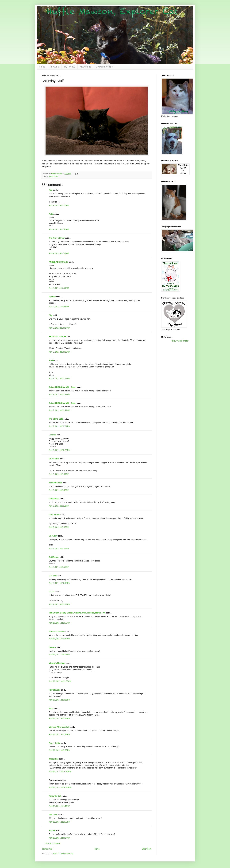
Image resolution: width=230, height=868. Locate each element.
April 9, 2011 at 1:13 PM (59, 506)
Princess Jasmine (57, 632)
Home (42, 67)
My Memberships (104, 67)
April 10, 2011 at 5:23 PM (59, 718)
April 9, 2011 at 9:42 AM (59, 307)
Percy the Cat (55, 796)
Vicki (51, 709)
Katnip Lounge (55, 483)
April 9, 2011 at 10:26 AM (59, 352)
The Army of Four (57, 238)
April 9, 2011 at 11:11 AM (59, 378)
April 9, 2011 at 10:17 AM (59, 328)
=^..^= (52, 592)
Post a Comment (53, 843)
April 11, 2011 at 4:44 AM (59, 806)
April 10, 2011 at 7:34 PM (59, 734)
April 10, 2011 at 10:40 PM (60, 788)
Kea (50, 190)
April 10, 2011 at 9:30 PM (59, 750)
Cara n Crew (54, 515)
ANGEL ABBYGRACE (58, 262)
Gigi (51, 315)
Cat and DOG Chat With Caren (62, 387)
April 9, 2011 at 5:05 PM (59, 549)
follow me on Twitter (180, 341)
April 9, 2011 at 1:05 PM (59, 474)
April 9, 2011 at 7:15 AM (59, 205)
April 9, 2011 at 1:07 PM (59, 490)
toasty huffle (54, 176)
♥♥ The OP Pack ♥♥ (57, 337)
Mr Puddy (53, 536)
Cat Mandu (54, 557)
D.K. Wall (53, 576)
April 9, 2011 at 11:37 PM (59, 604)
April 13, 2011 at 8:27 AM (59, 838)
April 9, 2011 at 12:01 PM (59, 426)
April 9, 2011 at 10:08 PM (59, 583)
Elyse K (52, 831)
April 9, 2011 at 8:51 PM (59, 567)
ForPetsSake (55, 690)
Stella (51, 361)
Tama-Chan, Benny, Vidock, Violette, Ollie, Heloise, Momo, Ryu (77, 613)
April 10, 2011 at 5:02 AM (59, 655)
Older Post (146, 849)
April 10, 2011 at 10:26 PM (60, 772)
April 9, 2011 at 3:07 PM (59, 527)
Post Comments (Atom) (63, 854)
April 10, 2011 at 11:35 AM (60, 681)
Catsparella (54, 499)
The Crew (53, 815)
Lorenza (52, 435)
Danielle (52, 647)
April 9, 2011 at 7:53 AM (59, 253)
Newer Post (47, 849)
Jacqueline (54, 759)
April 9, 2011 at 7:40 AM (59, 229)
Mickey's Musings (57, 663)
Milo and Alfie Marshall (59, 727)
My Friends (70, 67)
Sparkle (52, 297)
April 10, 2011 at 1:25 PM (59, 700)
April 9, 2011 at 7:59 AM (59, 288)
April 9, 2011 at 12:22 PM (59, 450)
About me (54, 67)
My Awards (85, 67)
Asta (51, 214)
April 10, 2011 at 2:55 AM (59, 623)
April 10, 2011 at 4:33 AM (59, 639)
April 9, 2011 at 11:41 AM (59, 394)
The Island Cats (56, 419)
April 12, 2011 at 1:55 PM (59, 822)
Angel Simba (55, 743)
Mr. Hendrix (54, 459)
